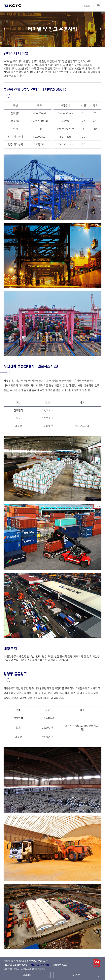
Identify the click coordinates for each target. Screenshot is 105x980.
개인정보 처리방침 (40, 965)
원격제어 (27, 975)
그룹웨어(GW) (60, 965)
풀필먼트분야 (4, 29)
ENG (87, 6)
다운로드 (77, 975)
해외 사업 (101, 29)
